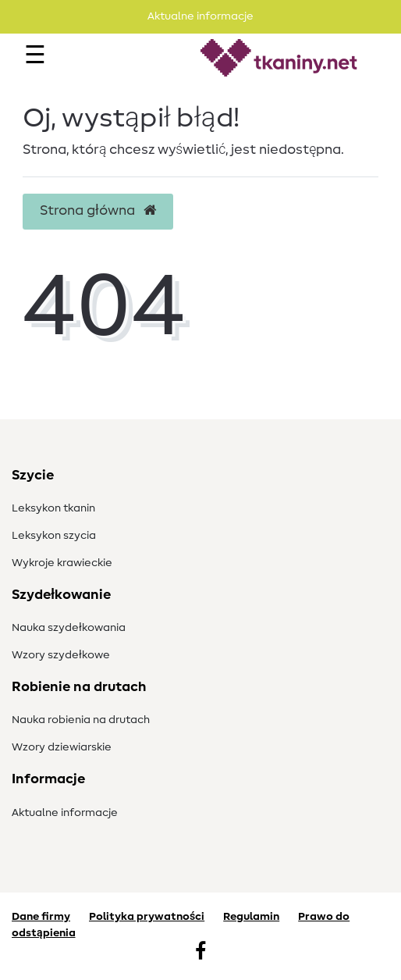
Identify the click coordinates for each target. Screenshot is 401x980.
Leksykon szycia (54, 536)
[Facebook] (200, 953)
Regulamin (251, 917)
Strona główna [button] (98, 211)
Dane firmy (41, 917)
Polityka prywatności (147, 917)
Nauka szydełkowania (69, 628)
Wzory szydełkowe (61, 655)
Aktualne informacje (65, 813)
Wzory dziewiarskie (62, 747)
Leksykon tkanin (53, 508)
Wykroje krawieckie (62, 563)
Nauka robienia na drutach (81, 720)
